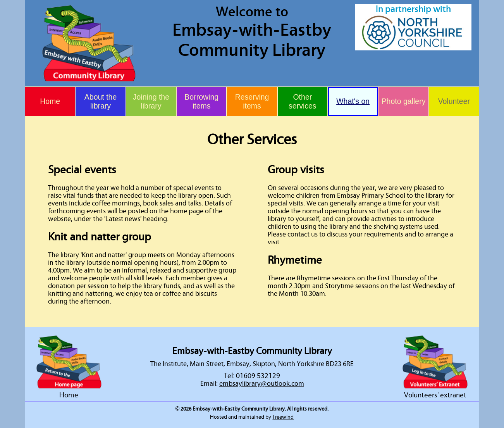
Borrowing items (201, 101)
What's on (353, 101)
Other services (303, 101)
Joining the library (151, 101)
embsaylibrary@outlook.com (262, 384)
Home (50, 101)
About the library (101, 101)
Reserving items (252, 101)
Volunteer (454, 101)
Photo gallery (404, 101)
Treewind (283, 417)
